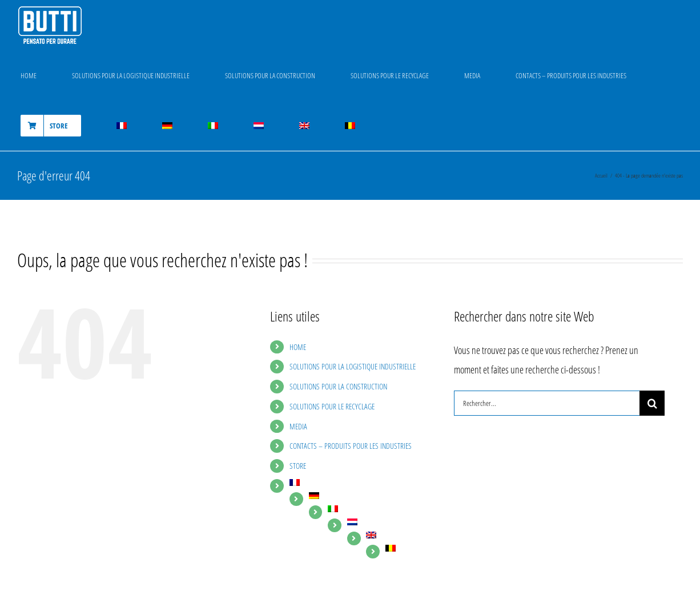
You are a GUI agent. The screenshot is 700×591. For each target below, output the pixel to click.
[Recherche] (652, 403)
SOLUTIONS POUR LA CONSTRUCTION (338, 386)
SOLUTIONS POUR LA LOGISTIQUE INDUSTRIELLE (353, 366)
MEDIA (298, 426)
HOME (298, 347)
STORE (298, 466)
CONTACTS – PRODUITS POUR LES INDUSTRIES (351, 446)
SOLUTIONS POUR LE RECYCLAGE (332, 406)
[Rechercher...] (547, 403)
